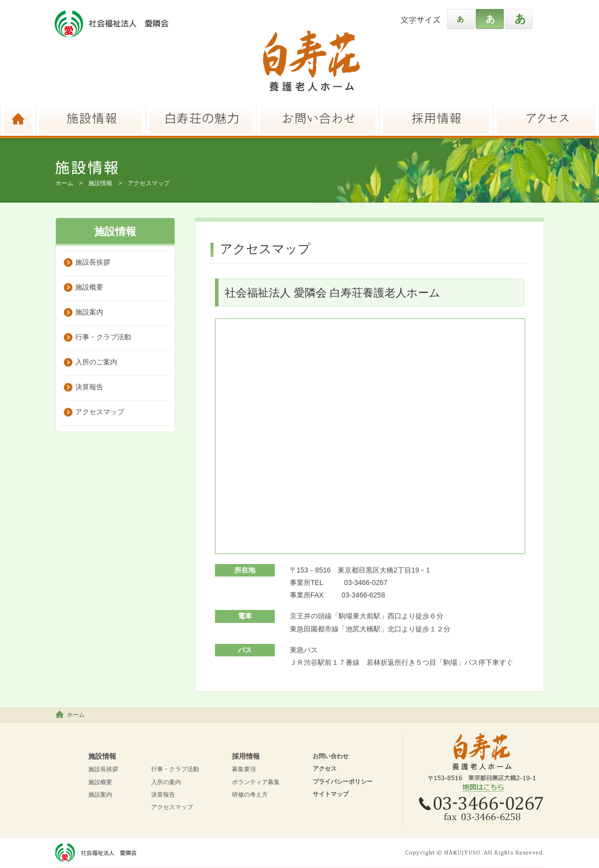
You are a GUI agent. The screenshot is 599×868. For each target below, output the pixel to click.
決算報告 (89, 387)
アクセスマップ (100, 412)
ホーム (64, 183)
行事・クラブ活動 (103, 337)
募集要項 (244, 769)
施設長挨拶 (93, 262)
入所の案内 (166, 782)
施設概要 (89, 287)
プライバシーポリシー (343, 782)
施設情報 (100, 183)
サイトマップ (331, 794)
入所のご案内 (96, 362)
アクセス (325, 769)
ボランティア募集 (256, 782)
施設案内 (89, 312)
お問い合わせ (331, 756)
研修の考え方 (250, 795)
